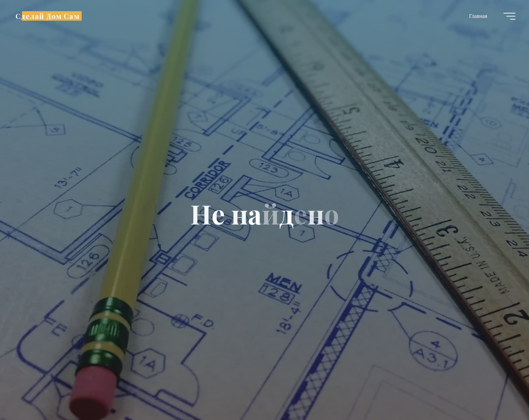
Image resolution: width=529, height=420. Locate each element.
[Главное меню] (509, 16)
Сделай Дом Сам (48, 16)
